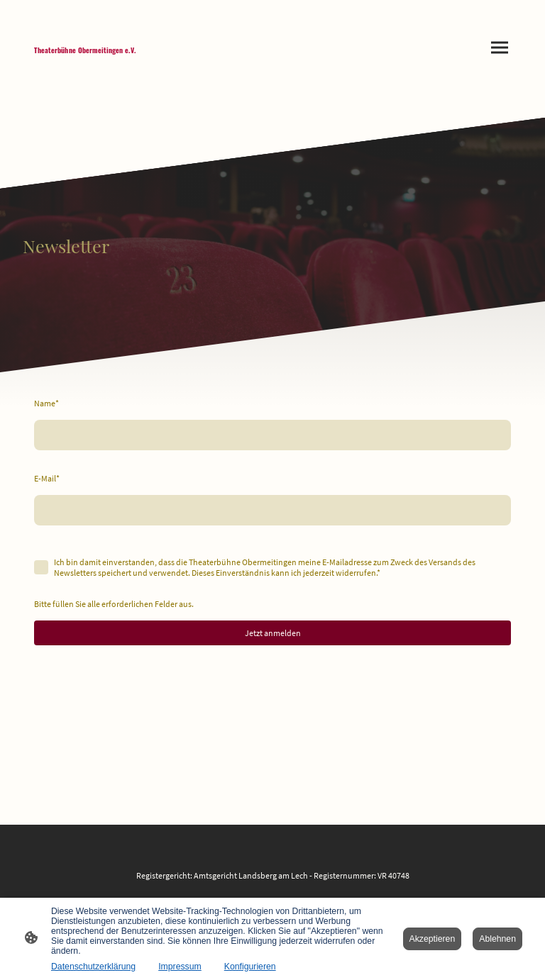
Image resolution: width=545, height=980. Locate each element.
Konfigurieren (250, 967)
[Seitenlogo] (85, 59)
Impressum (180, 967)
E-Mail (47, 478)
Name (46, 403)
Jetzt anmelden (273, 633)
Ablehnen (497, 939)
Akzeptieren (433, 939)
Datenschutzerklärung (93, 967)
